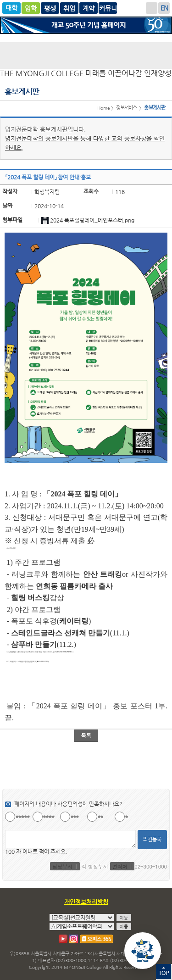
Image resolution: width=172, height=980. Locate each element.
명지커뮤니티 (108, 8)
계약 (89, 8)
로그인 (152, 8)
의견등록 (152, 839)
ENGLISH (164, 8)
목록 (86, 735)
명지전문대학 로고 (86, 56)
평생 (50, 8)
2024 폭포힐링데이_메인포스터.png (92, 220)
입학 (31, 8)
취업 (69, 8)
